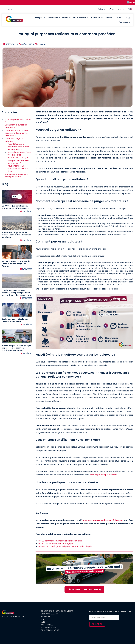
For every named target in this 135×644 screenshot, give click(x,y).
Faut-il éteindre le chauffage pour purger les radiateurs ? (18, 147)
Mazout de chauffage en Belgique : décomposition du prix (65, 546)
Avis (43, 622)
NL (132, 9)
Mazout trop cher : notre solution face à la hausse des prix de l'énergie (16, 264)
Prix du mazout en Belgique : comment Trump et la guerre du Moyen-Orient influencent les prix (17, 293)
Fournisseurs (124, 22)
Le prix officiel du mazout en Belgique (56, 544)
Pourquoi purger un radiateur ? (18, 121)
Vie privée (45, 617)
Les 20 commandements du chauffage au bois (60, 541)
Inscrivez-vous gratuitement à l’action (103, 520)
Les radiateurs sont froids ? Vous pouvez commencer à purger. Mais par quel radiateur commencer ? (19, 158)
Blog (128, 18)
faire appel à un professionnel (104, 475)
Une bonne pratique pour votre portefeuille (17, 175)
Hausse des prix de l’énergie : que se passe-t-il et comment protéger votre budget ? (16, 348)
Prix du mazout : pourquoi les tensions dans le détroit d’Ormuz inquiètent (16, 235)
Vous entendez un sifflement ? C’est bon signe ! (18, 169)
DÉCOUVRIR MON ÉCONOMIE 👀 (84, 590)
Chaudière (96, 18)
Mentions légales (50, 614)
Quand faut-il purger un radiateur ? (16, 126)
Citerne (109, 18)
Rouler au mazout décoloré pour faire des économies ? (16, 320)
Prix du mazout (80, 18)
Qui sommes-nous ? (51, 630)
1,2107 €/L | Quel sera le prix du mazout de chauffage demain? (15, 207)
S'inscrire (97, 624)
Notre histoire (48, 627)
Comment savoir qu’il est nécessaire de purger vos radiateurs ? (17, 133)
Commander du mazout (58, 18)
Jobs (43, 619)
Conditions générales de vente (57, 611)
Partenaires (47, 625)
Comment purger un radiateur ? (14, 140)
